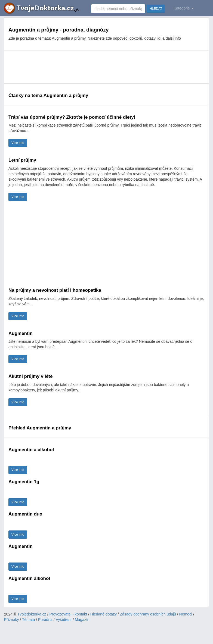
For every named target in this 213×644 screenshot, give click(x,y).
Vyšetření (64, 620)
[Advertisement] (107, 67)
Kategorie (184, 8)
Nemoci (186, 614)
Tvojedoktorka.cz (32, 614)
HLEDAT (156, 9)
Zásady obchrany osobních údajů (148, 614)
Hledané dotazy (104, 614)
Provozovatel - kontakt (68, 614)
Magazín (82, 620)
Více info (18, 143)
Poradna (45, 620)
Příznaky (11, 620)
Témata (28, 620)
